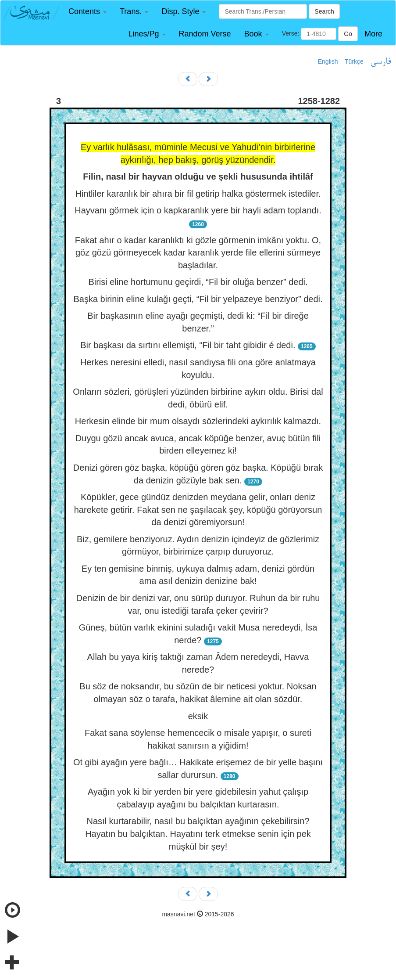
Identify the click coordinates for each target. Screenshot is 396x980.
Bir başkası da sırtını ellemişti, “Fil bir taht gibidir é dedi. (188, 345)
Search (324, 11)
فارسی (380, 62)
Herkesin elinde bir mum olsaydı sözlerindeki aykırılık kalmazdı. (198, 421)
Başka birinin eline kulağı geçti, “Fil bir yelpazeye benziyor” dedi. (198, 299)
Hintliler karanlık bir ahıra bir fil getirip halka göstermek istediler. (198, 194)
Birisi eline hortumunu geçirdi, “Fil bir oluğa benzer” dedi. (198, 282)
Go (348, 34)
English (328, 61)
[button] (87, 12)
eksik (198, 716)
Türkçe (354, 61)
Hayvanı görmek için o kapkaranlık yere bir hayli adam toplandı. (198, 210)
